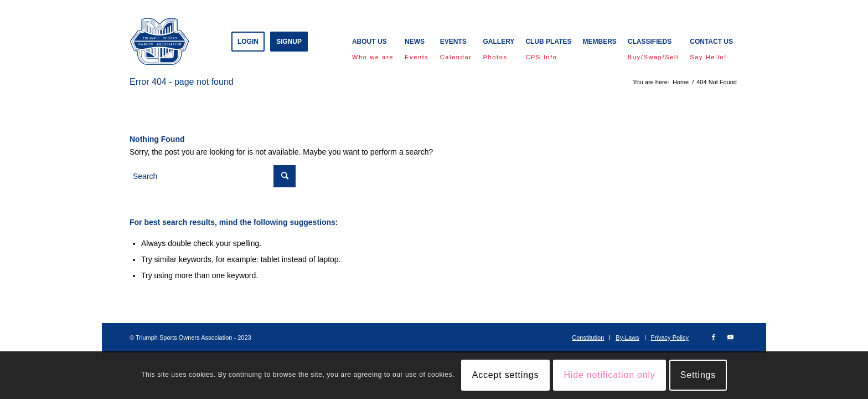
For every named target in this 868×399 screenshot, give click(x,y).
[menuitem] (248, 42)
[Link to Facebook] (714, 337)
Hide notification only (609, 375)
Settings (698, 375)
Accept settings (506, 375)
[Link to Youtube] (730, 337)
